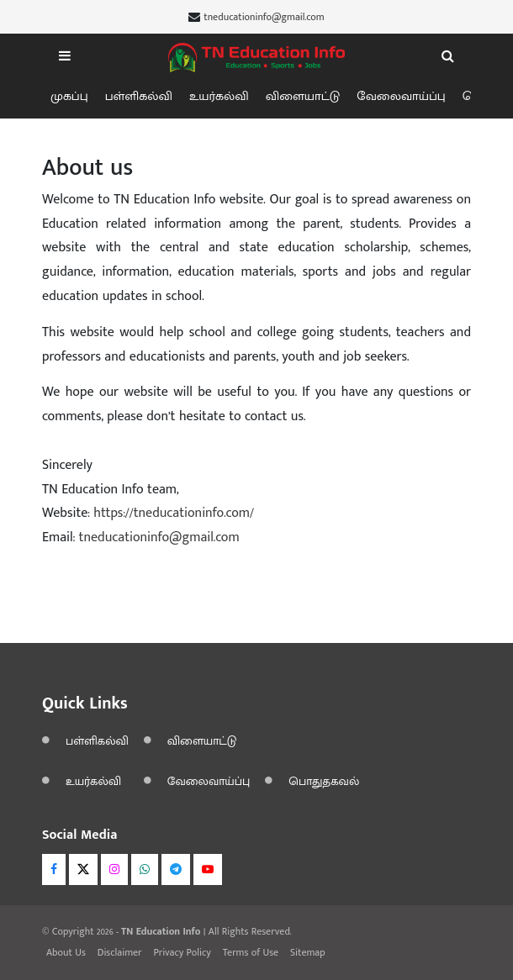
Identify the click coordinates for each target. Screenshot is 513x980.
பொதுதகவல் (324, 781)
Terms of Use (251, 952)
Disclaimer (120, 952)
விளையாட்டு (303, 96)
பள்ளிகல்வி (139, 96)
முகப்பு (69, 96)
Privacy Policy (182, 952)
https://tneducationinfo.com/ (174, 513)
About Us (66, 952)
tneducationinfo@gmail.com (264, 17)
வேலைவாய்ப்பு (401, 96)
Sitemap (308, 952)
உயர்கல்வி (219, 96)
